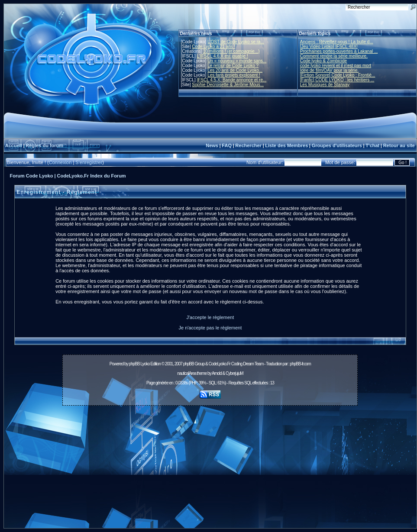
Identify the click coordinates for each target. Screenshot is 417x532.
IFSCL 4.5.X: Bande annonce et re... (231, 80)
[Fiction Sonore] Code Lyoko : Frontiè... (338, 75)
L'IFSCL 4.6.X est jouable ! (222, 56)
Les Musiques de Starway (325, 85)
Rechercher (248, 145)
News (212, 145)
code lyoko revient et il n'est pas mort (336, 66)
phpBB (134, 364)
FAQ (227, 145)
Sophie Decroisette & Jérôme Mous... (228, 85)
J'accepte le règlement (210, 317)
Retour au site (399, 145)
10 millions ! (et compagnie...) (231, 51)
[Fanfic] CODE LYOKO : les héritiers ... (337, 80)
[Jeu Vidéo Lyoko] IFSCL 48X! (329, 47)
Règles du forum (44, 145)
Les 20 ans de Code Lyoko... (235, 70)
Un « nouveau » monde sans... (237, 61)
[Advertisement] (210, 469)
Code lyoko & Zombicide (323, 61)
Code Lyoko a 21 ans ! (213, 47)
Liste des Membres (286, 145)
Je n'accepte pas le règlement (210, 328)
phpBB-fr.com (300, 364)
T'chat (372, 145)
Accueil (14, 145)
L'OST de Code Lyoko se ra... (236, 42)
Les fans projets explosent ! (234, 75)
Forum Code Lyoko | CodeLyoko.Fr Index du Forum (68, 176)
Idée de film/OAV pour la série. (329, 70)
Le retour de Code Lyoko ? (233, 66)
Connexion (60, 162)
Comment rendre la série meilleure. (334, 56)
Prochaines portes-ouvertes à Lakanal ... (339, 51)
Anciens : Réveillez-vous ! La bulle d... (337, 42)
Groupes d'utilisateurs (337, 145)
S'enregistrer (89, 162)
